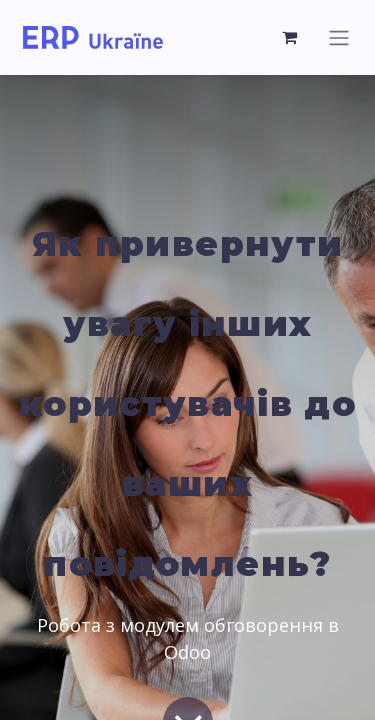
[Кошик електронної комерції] (290, 37)
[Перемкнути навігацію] (339, 37)
